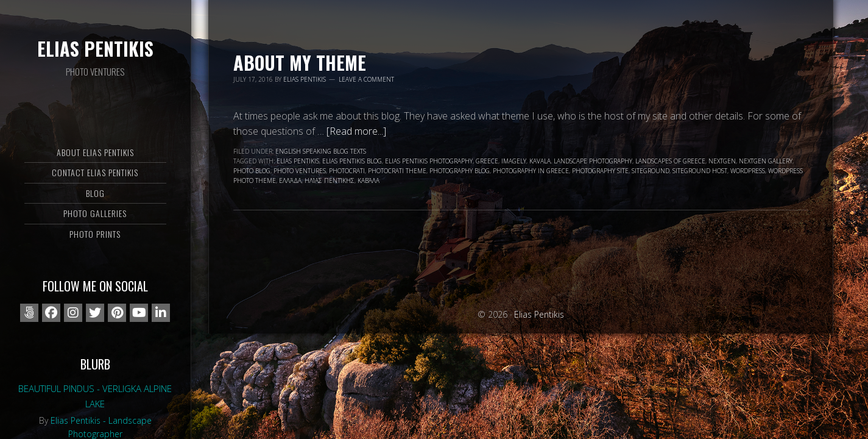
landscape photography (593, 161)
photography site (600, 171)
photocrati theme (397, 171)
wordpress (748, 171)
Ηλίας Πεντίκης (330, 180)
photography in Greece (531, 171)
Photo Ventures (300, 171)
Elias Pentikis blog (352, 161)
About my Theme (300, 62)
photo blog (252, 171)
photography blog (460, 171)
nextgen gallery (766, 161)
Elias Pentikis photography (429, 161)
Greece (487, 161)
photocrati (347, 171)
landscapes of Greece (670, 161)
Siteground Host (700, 171)
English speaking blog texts (321, 151)
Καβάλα (369, 180)
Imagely (514, 161)
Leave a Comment (366, 79)
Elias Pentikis (95, 48)
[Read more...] (356, 131)
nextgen (722, 161)
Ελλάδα (290, 180)
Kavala (540, 161)
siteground (651, 171)
